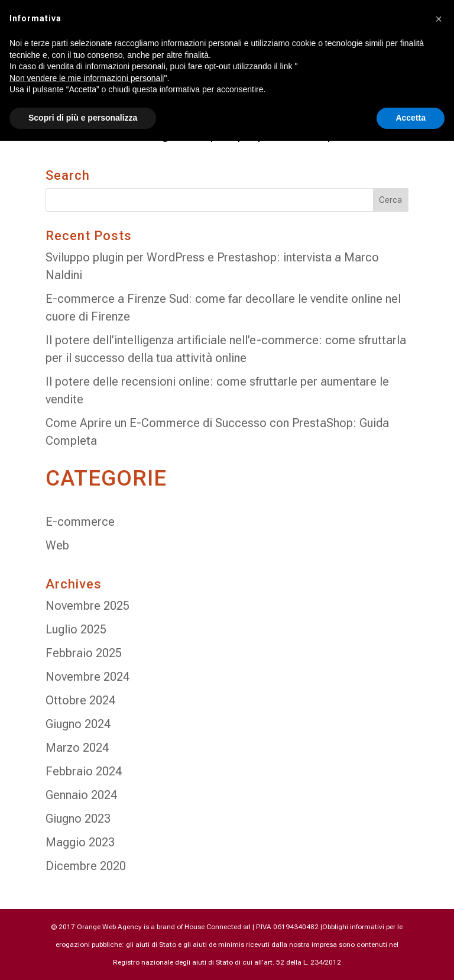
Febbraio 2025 (84, 653)
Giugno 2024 (78, 724)
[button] (439, 19)
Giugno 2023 (78, 819)
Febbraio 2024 (84, 771)
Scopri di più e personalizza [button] (83, 118)
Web (57, 545)
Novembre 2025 (87, 606)
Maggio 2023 (80, 842)
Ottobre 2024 (80, 700)
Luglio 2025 (76, 629)
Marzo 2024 (77, 748)
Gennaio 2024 (81, 795)
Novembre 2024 (87, 677)
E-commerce (80, 522)
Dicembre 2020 (86, 866)
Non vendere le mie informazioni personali (87, 78)
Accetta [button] (411, 118)
